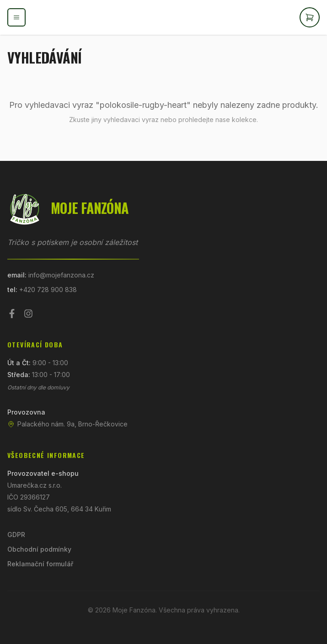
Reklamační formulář (40, 564)
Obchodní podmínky (39, 549)
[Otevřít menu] (16, 17)
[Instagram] (28, 314)
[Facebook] (12, 314)
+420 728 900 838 (48, 290)
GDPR (16, 535)
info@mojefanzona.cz (61, 275)
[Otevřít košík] (310, 17)
